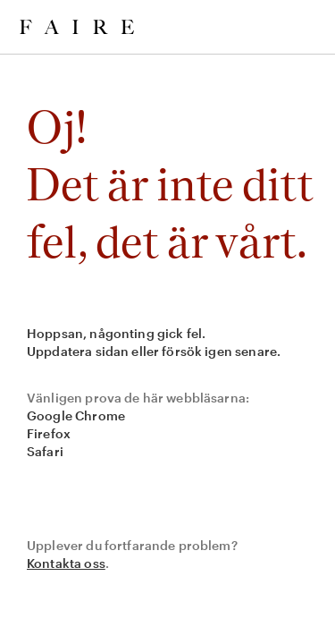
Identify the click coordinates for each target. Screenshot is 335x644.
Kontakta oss (66, 563)
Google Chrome (76, 415)
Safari (45, 451)
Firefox (49, 433)
